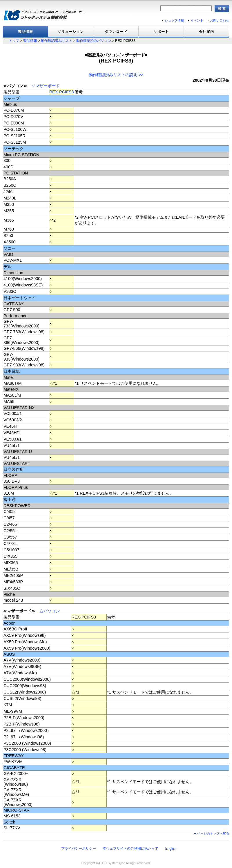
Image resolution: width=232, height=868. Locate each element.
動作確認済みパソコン (94, 41)
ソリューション (71, 32)
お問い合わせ (220, 20)
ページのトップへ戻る (213, 833)
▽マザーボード (46, 86)
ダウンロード (116, 32)
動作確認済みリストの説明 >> (116, 75)
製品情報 (26, 32)
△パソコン (50, 611)
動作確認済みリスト (57, 41)
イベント (197, 20)
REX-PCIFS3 (62, 92)
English (171, 849)
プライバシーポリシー (79, 849)
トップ (14, 41)
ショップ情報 (174, 20)
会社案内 (206, 32)
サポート (161, 32)
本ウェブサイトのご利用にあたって (130, 849)
